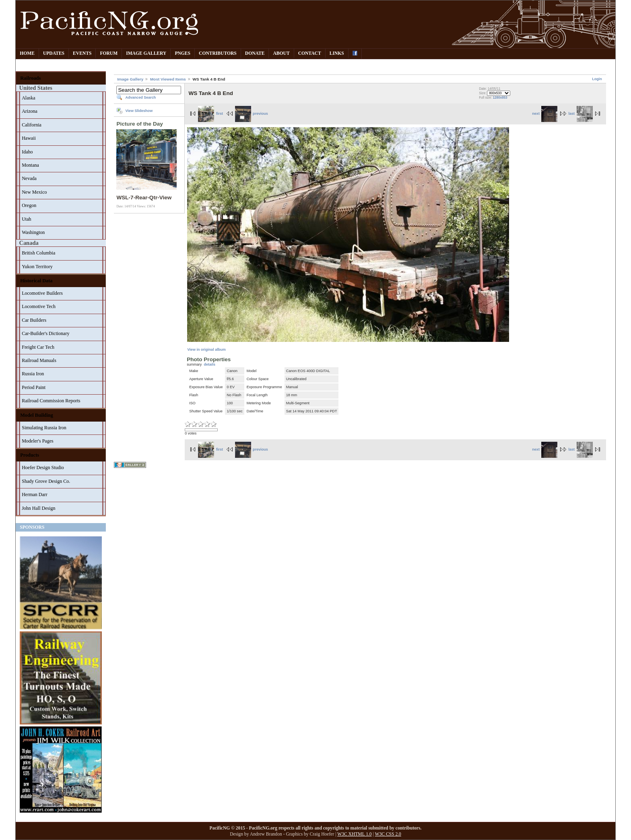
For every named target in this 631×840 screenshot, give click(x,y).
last (580, 114)
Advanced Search (140, 97)
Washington (33, 232)
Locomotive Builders (42, 293)
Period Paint (34, 387)
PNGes (182, 53)
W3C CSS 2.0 (388, 834)
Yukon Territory (37, 267)
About (281, 53)
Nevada (29, 178)
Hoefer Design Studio (43, 468)
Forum (109, 53)
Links (337, 53)
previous (252, 114)
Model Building (37, 415)
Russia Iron (33, 374)
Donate (255, 53)
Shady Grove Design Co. (46, 481)
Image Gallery (146, 53)
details (209, 364)
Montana (30, 165)
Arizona (30, 111)
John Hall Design (38, 508)
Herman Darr (35, 494)
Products (30, 455)
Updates (54, 53)
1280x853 (500, 98)
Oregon (29, 205)
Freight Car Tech (38, 347)
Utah (26, 219)
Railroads (30, 78)
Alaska (28, 98)
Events (82, 53)
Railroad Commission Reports (51, 401)
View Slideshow (139, 111)
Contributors (218, 53)
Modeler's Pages (37, 441)
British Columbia (38, 253)
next (545, 114)
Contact (310, 53)
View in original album (206, 350)
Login (597, 79)
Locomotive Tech (39, 306)
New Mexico (34, 192)
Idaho (27, 152)
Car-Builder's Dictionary (45, 333)
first (210, 114)
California (32, 125)
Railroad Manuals (39, 360)
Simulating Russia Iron (44, 428)
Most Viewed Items (168, 79)
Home (27, 53)
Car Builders (34, 320)
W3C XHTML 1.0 (354, 834)
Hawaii (29, 138)
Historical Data (36, 281)
